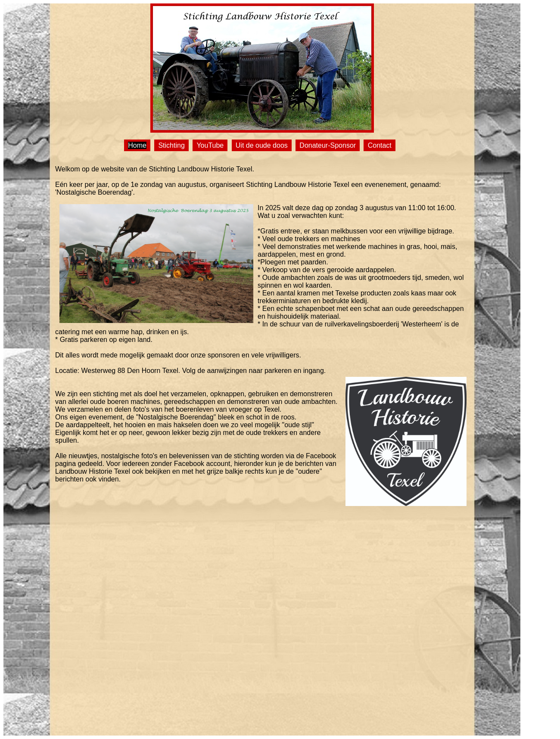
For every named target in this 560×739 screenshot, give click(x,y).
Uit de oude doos (262, 145)
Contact (380, 145)
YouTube (210, 145)
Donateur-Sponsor (328, 145)
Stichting (171, 145)
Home (137, 145)
